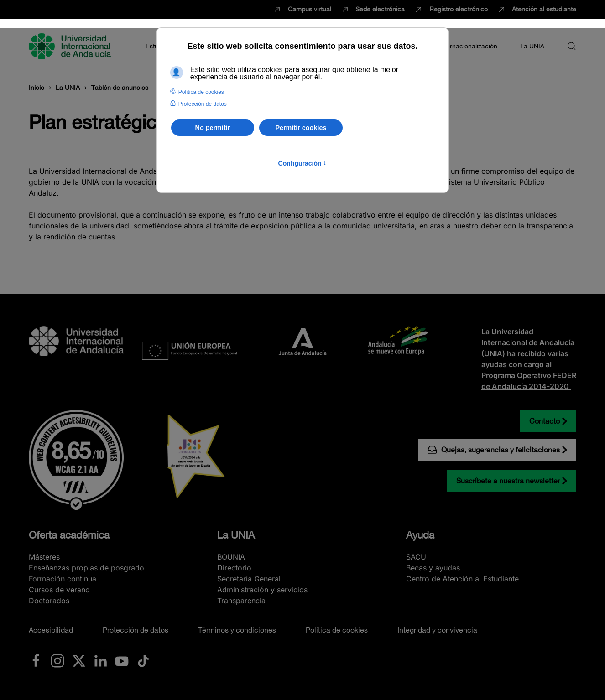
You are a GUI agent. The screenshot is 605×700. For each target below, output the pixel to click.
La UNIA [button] (532, 46)
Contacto (545, 421)
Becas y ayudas (433, 568)
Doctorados (49, 601)
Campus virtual (302, 10)
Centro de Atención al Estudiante (462, 579)
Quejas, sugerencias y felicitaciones (494, 450)
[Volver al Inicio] (71, 46)
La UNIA (236, 535)
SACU (416, 557)
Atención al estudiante (537, 10)
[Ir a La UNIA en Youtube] (122, 660)
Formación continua (63, 579)
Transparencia (241, 601)
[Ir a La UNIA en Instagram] (57, 660)
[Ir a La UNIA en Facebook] (36, 660)
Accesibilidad (51, 630)
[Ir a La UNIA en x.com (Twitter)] (79, 660)
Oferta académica (69, 535)
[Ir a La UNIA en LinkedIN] (100, 660)
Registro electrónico (451, 10)
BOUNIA (231, 557)
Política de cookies (337, 630)
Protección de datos (136, 630)
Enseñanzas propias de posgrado (86, 568)
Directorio (234, 568)
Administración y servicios (262, 590)
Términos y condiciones (237, 630)
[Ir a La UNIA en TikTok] (143, 660)
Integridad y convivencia (437, 630)
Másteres (44, 557)
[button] (572, 46)
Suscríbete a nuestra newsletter (508, 481)
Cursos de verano (59, 590)
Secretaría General (249, 579)
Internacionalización (468, 46)
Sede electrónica (373, 10)
